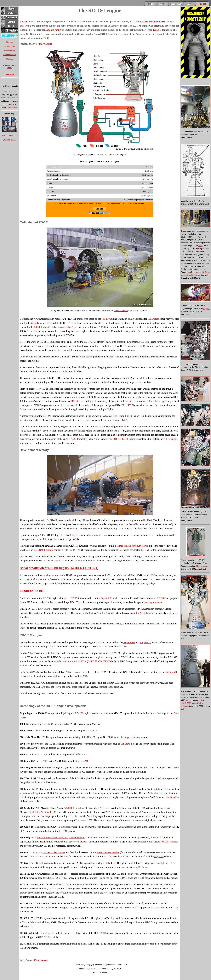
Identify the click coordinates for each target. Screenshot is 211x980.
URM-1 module (42, 327)
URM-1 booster (121, 311)
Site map (10, 42)
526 (74, 439)
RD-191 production (9, 135)
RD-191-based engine (124, 439)
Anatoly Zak (12, 107)
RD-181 (161, 598)
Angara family (54, 30)
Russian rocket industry (153, 22)
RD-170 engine (45, 44)
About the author (10, 55)
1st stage (125, 737)
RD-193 (75, 598)
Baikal (207, 272)
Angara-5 (159, 856)
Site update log (10, 46)
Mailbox (10, 59)
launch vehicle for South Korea (132, 546)
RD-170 (106, 319)
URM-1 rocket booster (54, 852)
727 (125, 420)
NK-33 (143, 613)
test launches (172, 797)
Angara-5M (129, 642)
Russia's (24, 22)
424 (76, 539)
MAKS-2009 (186, 703)
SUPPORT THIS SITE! (10, 66)
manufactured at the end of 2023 (69, 661)
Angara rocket (64, 327)
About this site (10, 50)
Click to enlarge (193, 275)
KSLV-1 (157, 30)
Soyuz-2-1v (107, 598)
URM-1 (128, 744)
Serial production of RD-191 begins (44, 568)
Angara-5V (145, 642)
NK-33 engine (171, 439)
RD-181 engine (41, 960)
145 (128, 405)
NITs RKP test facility (42, 812)
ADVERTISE (9, 74)
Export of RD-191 (32, 591)
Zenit (34, 323)
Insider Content (10, 140)
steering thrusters (153, 602)
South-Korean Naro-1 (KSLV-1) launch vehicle (61, 838)
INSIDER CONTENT (84, 568)
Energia (155, 319)
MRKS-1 (75, 401)
